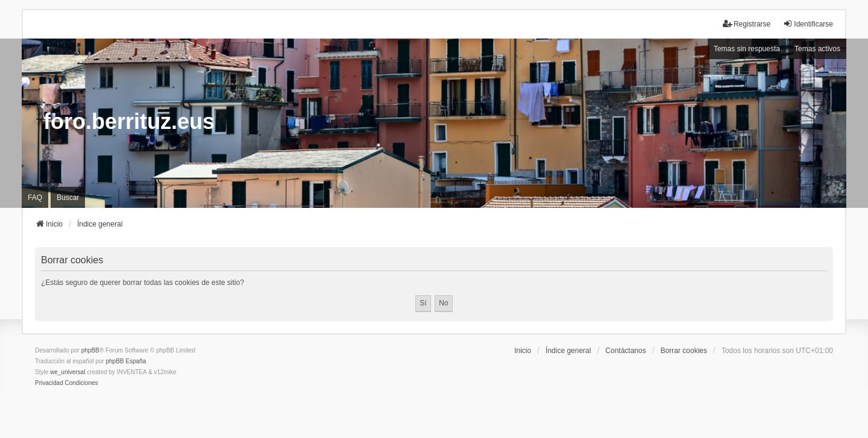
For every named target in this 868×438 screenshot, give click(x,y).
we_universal (68, 372)
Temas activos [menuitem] (817, 49)
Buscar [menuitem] (68, 198)
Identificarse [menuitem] (808, 24)
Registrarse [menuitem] (747, 24)
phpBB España (126, 361)
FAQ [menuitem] (35, 198)
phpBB (90, 350)
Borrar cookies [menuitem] (684, 351)
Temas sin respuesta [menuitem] (747, 49)
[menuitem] (49, 383)
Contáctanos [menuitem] (625, 351)
